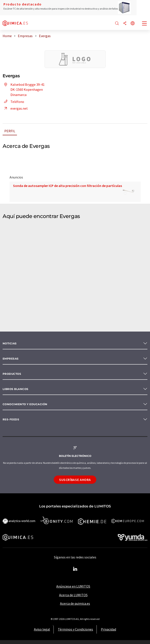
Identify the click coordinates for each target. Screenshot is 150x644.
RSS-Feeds (11, 419)
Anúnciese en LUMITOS (73, 586)
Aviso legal (42, 629)
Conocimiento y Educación (25, 404)
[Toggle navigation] (145, 24)
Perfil (10, 131)
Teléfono (13, 102)
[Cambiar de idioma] (133, 24)
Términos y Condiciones (75, 629)
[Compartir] (125, 24)
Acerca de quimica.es (75, 603)
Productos (12, 374)
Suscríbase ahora (75, 480)
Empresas (11, 359)
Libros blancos (16, 389)
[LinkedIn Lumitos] (75, 569)
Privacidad (108, 629)
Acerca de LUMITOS (73, 595)
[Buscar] (117, 24)
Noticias (10, 343)
